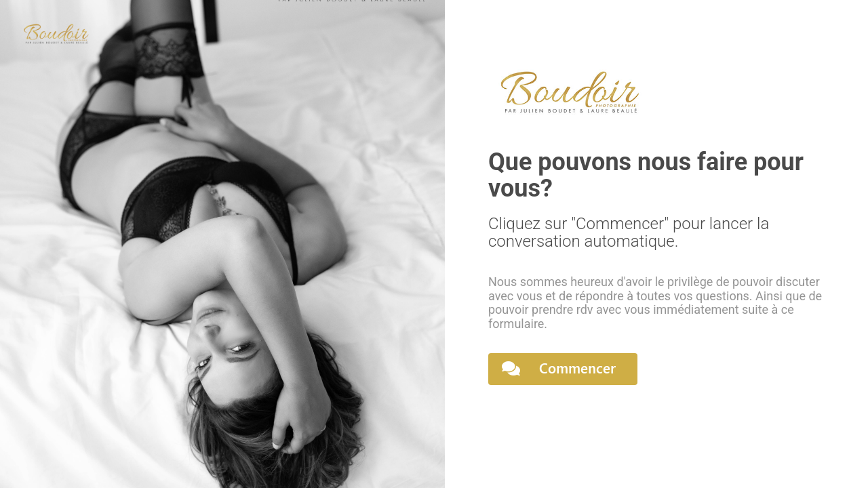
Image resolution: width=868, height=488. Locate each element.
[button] (563, 369)
